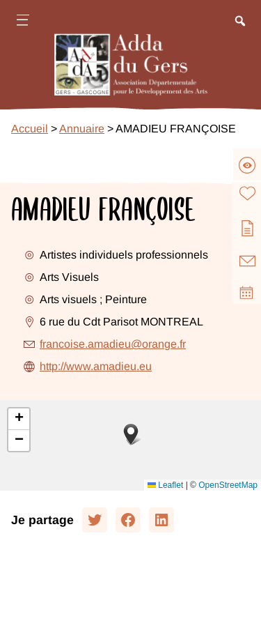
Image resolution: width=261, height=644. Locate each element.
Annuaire (82, 129)
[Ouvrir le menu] (22, 22)
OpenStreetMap (228, 485)
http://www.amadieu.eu (96, 366)
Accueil (30, 129)
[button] (131, 434)
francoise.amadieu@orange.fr (113, 344)
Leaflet (165, 485)
